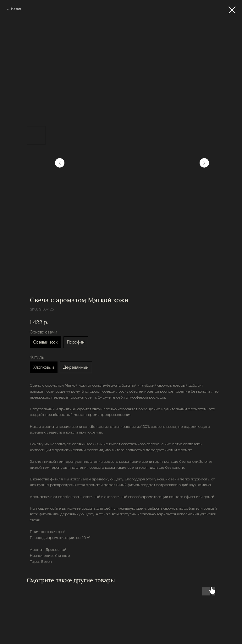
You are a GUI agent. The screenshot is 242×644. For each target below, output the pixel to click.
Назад (16, 9)
